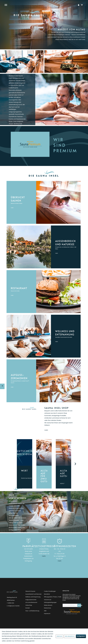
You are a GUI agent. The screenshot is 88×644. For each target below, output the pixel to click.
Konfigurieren (81, 636)
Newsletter (47, 594)
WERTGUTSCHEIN (24, 471)
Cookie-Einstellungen (50, 591)
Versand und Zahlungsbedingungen (50, 601)
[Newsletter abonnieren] (79, 605)
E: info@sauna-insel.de (13, 606)
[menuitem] (79, 5)
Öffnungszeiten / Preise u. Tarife (53, 597)
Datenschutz (47, 608)
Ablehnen (59, 636)
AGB (45, 611)
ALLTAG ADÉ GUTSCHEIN (63, 474)
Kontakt (28, 608)
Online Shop (29, 605)
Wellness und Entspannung (33, 597)
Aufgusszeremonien (31, 600)
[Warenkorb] (82, 5)
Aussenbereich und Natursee (33, 594)
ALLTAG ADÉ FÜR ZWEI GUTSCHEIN (44, 476)
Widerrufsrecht (48, 605)
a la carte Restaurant (31, 602)
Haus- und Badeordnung (32, 611)
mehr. (44, 556)
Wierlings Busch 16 (12, 598)
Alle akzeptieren (70, 636)
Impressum (47, 614)
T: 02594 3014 (10, 603)
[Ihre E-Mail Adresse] (70, 605)
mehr (12, 208)
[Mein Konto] (79, 5)
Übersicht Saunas (30, 591)
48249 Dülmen (11, 600)
